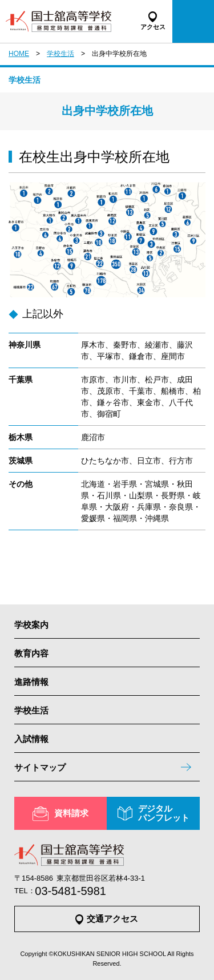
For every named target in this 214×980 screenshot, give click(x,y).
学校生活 (60, 54)
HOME (19, 54)
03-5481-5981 (70, 891)
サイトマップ (40, 767)
